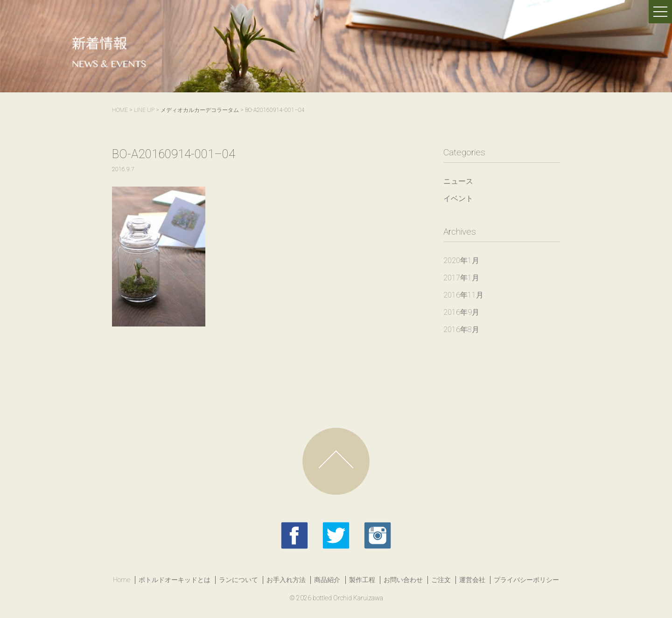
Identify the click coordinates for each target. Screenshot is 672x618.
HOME (120, 110)
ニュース (458, 181)
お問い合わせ (403, 580)
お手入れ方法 (286, 580)
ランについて (238, 580)
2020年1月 (461, 260)
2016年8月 (461, 330)
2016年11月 (463, 295)
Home (122, 580)
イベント (458, 198)
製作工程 (362, 580)
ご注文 (441, 580)
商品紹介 (327, 580)
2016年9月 (461, 312)
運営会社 (472, 580)
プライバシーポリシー (526, 580)
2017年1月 (461, 278)
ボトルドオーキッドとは (175, 580)
